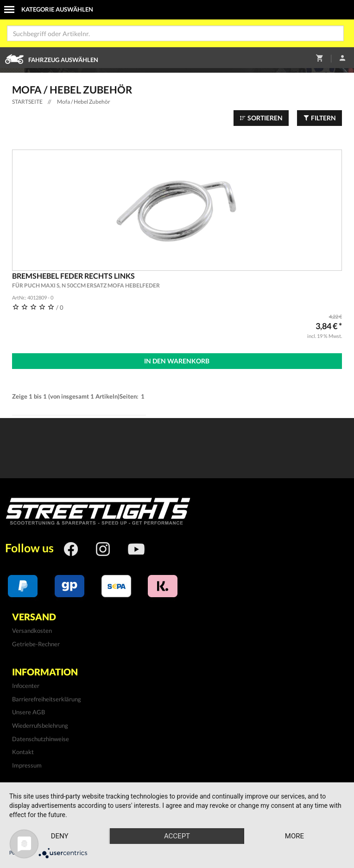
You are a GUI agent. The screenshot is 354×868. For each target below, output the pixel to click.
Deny (60, 836)
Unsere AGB (28, 712)
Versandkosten (32, 631)
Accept (177, 836)
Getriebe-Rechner (36, 644)
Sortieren (261, 118)
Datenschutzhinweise (41, 739)
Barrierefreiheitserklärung (47, 699)
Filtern (319, 118)
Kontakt (23, 752)
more (294, 836)
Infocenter (26, 686)
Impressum (27, 765)
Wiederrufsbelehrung (40, 725)
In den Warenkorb (177, 361)
